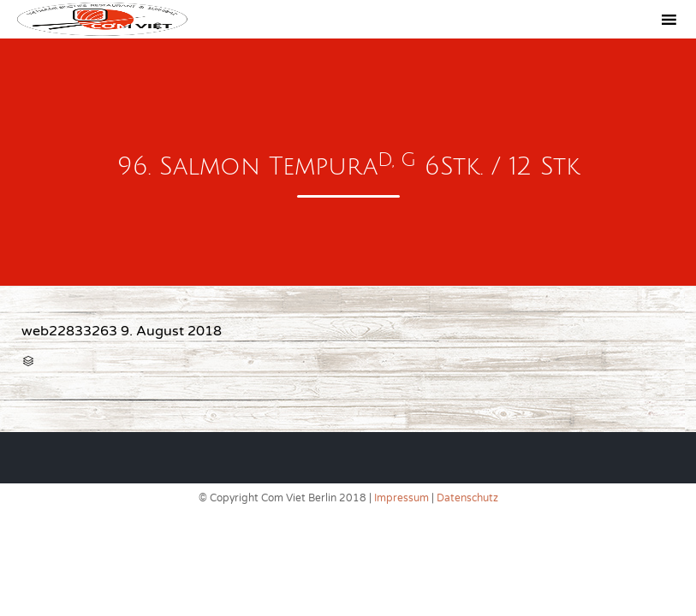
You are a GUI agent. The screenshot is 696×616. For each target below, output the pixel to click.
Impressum (402, 498)
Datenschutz (467, 498)
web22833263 (69, 331)
